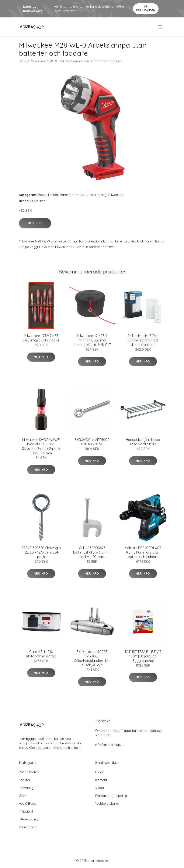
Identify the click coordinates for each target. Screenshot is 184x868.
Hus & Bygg (28, 804)
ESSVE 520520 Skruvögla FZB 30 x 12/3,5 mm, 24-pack (41, 552)
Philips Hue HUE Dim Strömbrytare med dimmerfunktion (143, 340)
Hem (22, 61)
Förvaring (26, 788)
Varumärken (69, 195)
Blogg (100, 772)
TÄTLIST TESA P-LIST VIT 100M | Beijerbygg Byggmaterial (143, 656)
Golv (22, 796)
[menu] (160, 27)
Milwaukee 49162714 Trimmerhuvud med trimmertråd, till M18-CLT (92, 340)
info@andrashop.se (110, 745)
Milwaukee (116, 195)
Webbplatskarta (107, 804)
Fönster (25, 780)
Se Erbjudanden (146, 8)
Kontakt (101, 780)
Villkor (100, 788)
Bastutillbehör (48, 195)
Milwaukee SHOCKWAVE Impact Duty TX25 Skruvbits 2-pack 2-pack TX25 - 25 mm (41, 446)
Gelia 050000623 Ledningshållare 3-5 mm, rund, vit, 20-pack (92, 552)
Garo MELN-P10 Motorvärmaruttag (41, 654)
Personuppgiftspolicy (111, 796)
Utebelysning (28, 819)
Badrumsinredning (93, 195)
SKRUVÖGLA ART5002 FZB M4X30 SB (92, 442)
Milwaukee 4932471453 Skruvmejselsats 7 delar (41, 338)
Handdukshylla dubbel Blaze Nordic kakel (143, 442)
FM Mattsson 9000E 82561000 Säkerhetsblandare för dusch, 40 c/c (92, 658)
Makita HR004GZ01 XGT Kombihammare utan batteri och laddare (143, 552)
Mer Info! (35, 223)
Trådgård (26, 811)
